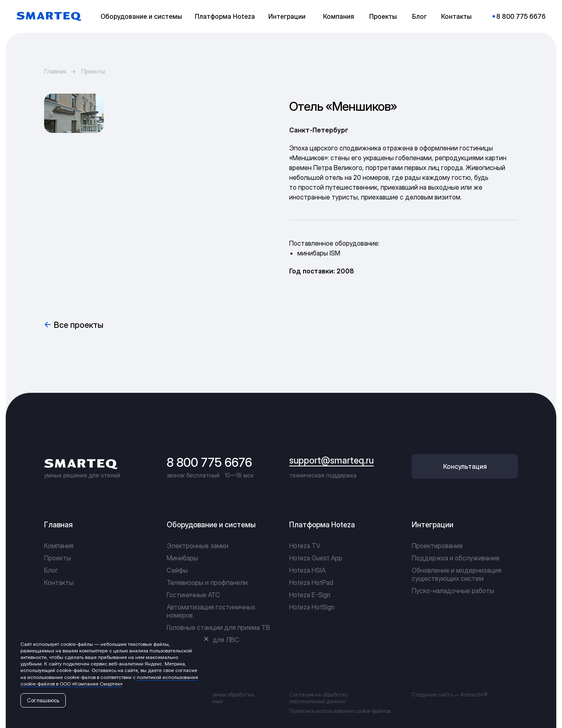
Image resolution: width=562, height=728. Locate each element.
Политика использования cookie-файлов (340, 711)
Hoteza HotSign (312, 607)
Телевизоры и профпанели (207, 582)
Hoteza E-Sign (310, 595)
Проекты (93, 71)
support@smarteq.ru (331, 460)
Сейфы (177, 570)
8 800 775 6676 (209, 462)
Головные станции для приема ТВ (218, 627)
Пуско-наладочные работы (453, 591)
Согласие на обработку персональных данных (319, 698)
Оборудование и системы (211, 525)
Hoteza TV (305, 546)
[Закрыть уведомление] (206, 639)
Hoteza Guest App (316, 558)
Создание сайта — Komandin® (449, 694)
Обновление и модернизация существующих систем (456, 574)
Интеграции (433, 525)
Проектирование (437, 546)
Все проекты (79, 325)
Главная (55, 71)
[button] (143, 16)
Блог (51, 570)
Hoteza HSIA (307, 570)
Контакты (59, 582)
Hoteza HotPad (311, 582)
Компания (59, 546)
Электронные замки (197, 546)
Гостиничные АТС (193, 595)
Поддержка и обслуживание (456, 558)
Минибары (182, 558)
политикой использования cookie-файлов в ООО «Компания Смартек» (109, 680)
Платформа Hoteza (322, 525)
